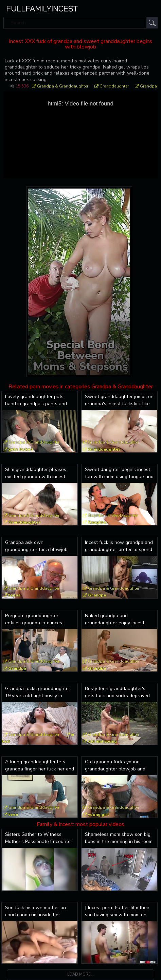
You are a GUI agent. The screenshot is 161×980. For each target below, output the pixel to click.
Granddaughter (114, 86)
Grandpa (148, 86)
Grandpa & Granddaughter (63, 86)
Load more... (80, 974)
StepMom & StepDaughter (113, 515)
